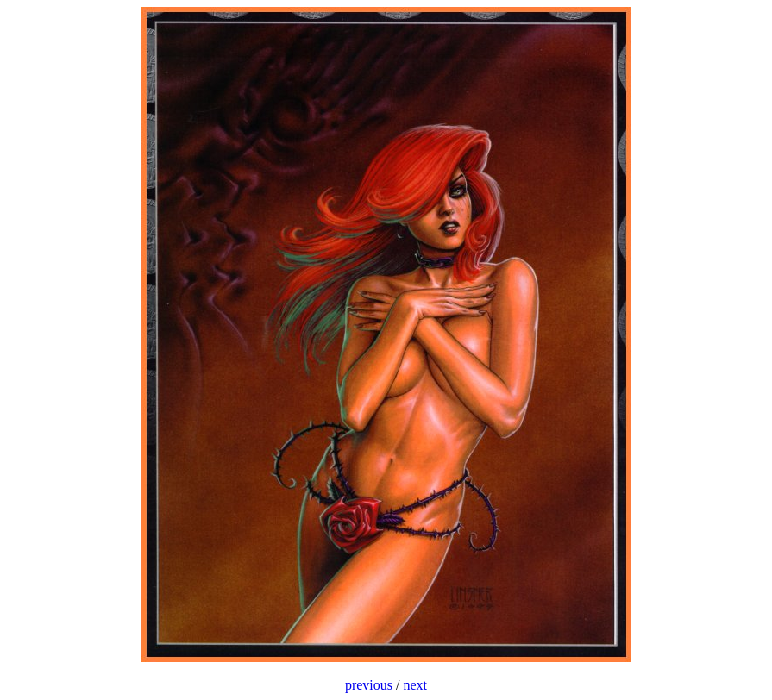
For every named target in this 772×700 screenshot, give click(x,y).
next (416, 685)
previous (369, 685)
